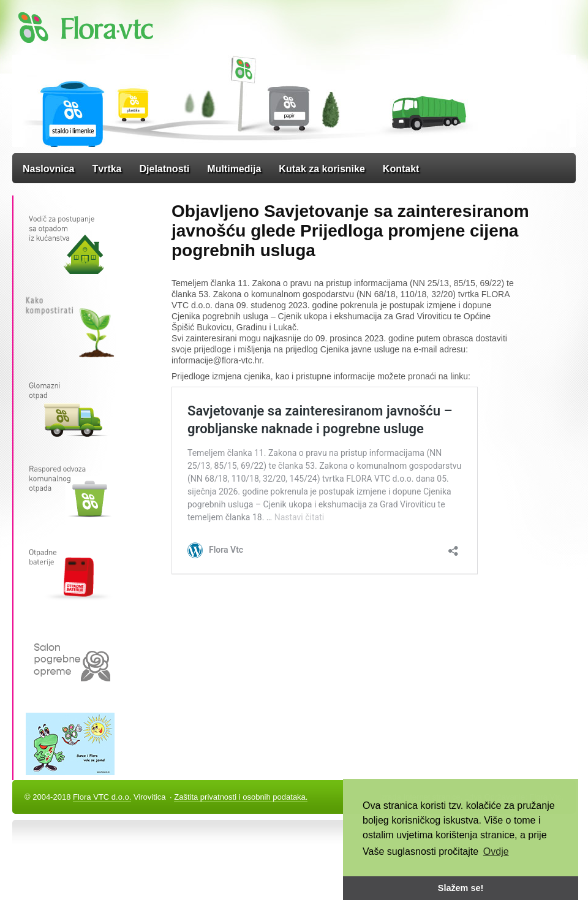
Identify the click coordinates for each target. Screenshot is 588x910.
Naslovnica (48, 169)
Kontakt (401, 169)
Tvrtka (107, 169)
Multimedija (234, 169)
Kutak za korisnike (322, 169)
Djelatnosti (165, 169)
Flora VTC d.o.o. (102, 797)
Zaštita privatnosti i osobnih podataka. (241, 797)
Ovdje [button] (496, 851)
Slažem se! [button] (461, 888)
